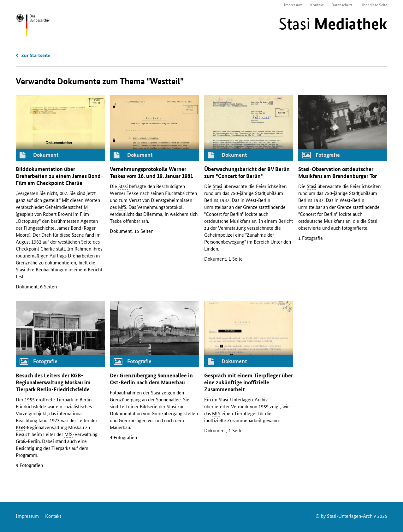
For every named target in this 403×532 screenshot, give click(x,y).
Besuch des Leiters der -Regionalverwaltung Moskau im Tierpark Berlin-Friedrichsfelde (53, 382)
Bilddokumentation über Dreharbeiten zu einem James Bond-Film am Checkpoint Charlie (59, 176)
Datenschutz (342, 5)
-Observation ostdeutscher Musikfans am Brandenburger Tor (338, 172)
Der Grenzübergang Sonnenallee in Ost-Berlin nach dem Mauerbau (151, 379)
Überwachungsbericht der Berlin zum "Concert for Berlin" (247, 172)
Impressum (293, 5)
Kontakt (317, 5)
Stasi (333, 24)
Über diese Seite (374, 5)
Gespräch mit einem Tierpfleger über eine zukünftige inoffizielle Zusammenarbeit (249, 382)
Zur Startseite (36, 55)
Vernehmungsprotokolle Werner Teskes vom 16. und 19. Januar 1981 (151, 172)
